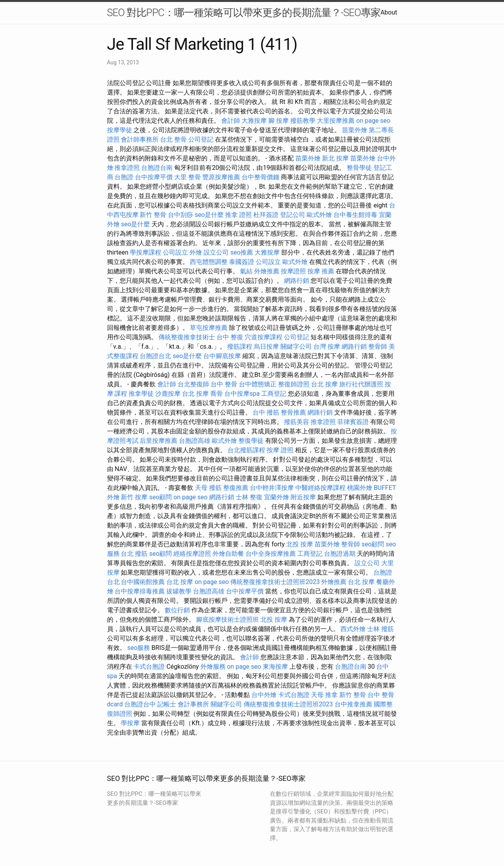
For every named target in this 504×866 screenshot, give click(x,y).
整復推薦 (236, 488)
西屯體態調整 (209, 262)
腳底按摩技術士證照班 (227, 619)
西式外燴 (353, 629)
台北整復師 (193, 384)
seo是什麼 (209, 215)
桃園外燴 (360, 488)
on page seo (373, 121)
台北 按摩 (324, 384)
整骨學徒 (359, 168)
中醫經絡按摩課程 (320, 488)
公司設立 (175, 252)
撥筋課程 (240, 347)
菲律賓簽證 (353, 422)
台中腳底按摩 (222, 356)
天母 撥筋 (208, 488)
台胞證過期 (340, 554)
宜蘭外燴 (277, 497)
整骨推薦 (293, 412)
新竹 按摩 (134, 497)
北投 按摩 (300, 544)
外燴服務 (213, 667)
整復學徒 (251, 441)
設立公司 (216, 252)
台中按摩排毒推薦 (140, 591)
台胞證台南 (157, 168)
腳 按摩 (278, 121)
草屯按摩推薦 (209, 328)
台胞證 (124, 177)
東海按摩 (275, 667)
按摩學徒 (120, 130)
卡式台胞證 (149, 667)
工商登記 (274, 394)
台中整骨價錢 (260, 177)
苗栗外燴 (355, 130)
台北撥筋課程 (246, 450)
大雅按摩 (254, 121)
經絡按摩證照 (192, 554)
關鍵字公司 (296, 347)
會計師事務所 (140, 139)
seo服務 (138, 648)
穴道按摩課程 (264, 337)
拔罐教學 (179, 591)
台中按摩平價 (154, 177)
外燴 (196, 252)
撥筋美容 (297, 422)
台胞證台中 (140, 704)
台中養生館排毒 (355, 215)
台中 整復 (230, 337)
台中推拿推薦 (353, 704)
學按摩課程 (146, 252)
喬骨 (217, 394)
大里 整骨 (187, 177)
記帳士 (167, 704)
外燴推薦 (267, 271)
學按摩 (130, 723)
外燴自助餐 (228, 554)
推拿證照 (127, 168)
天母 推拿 (324, 695)
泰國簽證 (242, 262)
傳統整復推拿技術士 (187, 337)
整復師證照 (294, 384)
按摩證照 (293, 271)
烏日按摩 (266, 347)
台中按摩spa (242, 394)
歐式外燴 (319, 215)
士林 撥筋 (380, 629)
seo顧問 (160, 497)
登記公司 (293, 215)
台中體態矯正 (258, 384)
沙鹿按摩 (168, 394)
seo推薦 (242, 252)
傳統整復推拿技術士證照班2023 (275, 582)
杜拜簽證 (266, 215)
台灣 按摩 (327, 347)
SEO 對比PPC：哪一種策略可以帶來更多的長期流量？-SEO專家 (244, 13)
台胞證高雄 (195, 441)
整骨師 (378, 347)
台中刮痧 (180, 215)
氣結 (246, 271)
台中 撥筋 (266, 412)
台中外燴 (264, 695)
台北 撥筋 (134, 554)
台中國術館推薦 (143, 582)
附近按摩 (303, 497)
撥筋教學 (303, 121)
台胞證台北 (155, 356)
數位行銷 (177, 610)
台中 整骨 (224, 384)
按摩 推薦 (321, 271)
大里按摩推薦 (336, 121)
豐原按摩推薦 (221, 177)
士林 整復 (249, 497)
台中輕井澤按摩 (272, 488)
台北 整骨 (173, 139)
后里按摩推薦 (158, 441)
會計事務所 (193, 704)
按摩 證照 (280, 450)
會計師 (231, 121)
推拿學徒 (141, 394)
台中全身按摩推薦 (271, 554)
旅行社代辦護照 (361, 384)
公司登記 (201, 139)
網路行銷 (297, 281)
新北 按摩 (335, 158)
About (389, 12)
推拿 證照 (238, 215)
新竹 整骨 (153, 215)
